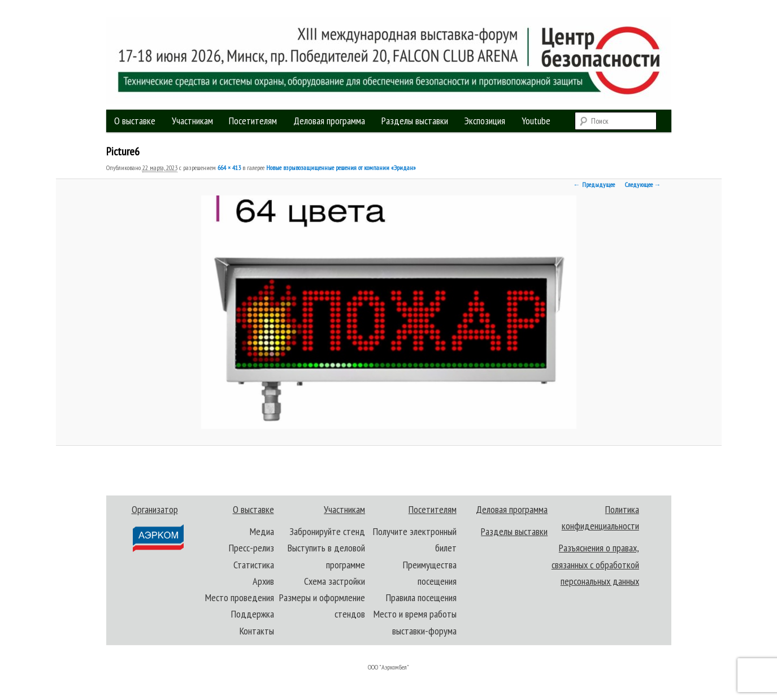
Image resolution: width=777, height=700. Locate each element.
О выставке (135, 121)
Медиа (262, 531)
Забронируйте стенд (327, 531)
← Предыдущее (594, 184)
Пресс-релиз (251, 548)
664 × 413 (229, 168)
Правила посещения (421, 597)
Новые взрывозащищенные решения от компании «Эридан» (341, 168)
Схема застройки (335, 581)
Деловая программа (329, 121)
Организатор (157, 528)
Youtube (536, 121)
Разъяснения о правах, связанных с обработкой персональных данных (595, 564)
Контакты (257, 631)
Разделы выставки (415, 121)
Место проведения (240, 597)
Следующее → (643, 184)
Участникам (192, 121)
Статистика (254, 565)
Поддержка (253, 614)
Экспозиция (485, 121)
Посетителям (253, 121)
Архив (263, 581)
